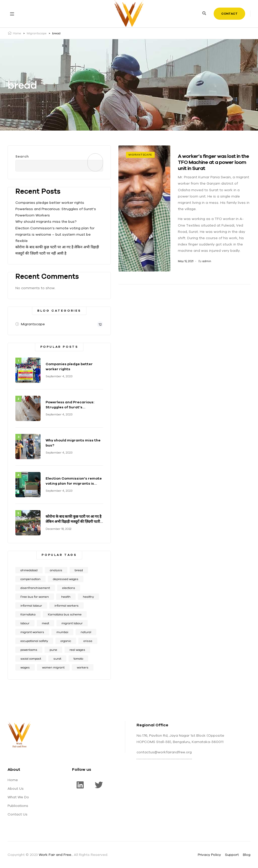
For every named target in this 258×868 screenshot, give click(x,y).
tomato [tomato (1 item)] (78, 659)
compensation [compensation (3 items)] (30, 579)
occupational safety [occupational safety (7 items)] (34, 641)
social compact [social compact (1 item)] (31, 659)
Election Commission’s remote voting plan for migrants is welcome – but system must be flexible (55, 234)
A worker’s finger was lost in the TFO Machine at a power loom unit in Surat (213, 162)
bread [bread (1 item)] (79, 570)
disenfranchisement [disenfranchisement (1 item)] (35, 588)
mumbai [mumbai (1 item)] (62, 632)
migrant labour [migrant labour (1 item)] (72, 623)
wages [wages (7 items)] (25, 667)
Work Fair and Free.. (56, 855)
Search (22, 156)
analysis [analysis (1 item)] (56, 570)
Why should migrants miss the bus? (46, 221)
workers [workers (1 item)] (83, 667)
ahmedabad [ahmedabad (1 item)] (29, 570)
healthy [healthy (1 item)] (88, 597)
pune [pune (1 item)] (53, 650)
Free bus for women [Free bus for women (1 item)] (35, 597)
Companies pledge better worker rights (50, 203)
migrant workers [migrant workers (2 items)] (32, 632)
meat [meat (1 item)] (45, 623)
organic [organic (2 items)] (66, 641)
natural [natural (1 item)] (86, 632)
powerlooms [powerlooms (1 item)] (29, 650)
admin (207, 261)
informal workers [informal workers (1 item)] (67, 605)
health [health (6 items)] (66, 597)
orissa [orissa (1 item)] (88, 641)
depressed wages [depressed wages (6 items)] (66, 579)
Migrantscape (140, 155)
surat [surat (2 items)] (57, 659)
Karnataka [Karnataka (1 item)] (28, 614)
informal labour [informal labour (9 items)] (31, 605)
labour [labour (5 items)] (25, 623)
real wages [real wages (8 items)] (77, 650)
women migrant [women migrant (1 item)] (53, 667)
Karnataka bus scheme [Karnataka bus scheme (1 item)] (65, 614)
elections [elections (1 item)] (69, 588)
